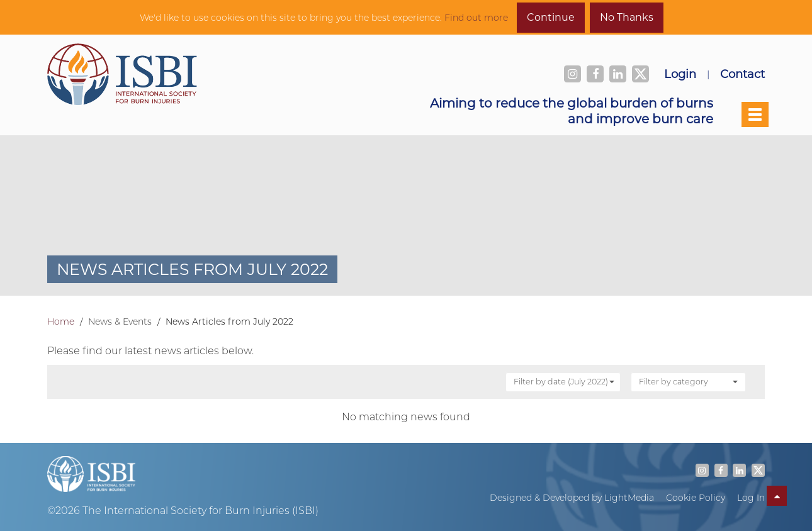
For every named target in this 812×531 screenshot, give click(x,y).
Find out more (476, 18)
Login (680, 74)
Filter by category (688, 381)
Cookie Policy (696, 498)
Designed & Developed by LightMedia (572, 498)
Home (61, 321)
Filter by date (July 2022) (564, 381)
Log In (751, 498)
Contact (742, 74)
